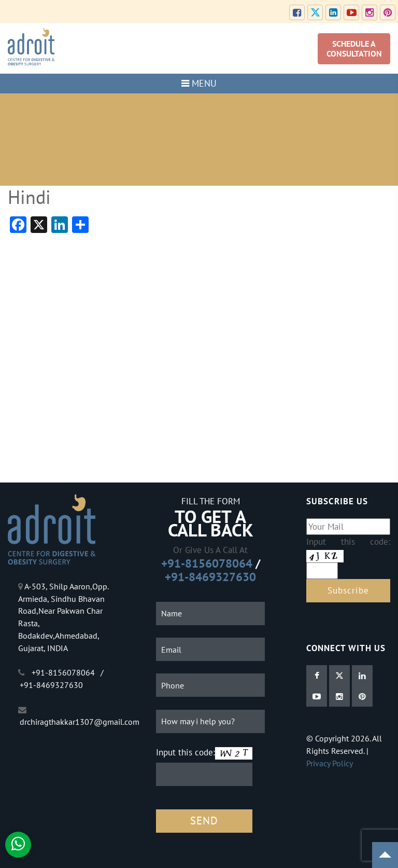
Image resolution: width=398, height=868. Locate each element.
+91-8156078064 (207, 563)
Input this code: (186, 752)
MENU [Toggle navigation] (199, 83)
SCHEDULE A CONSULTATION (354, 49)
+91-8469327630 (210, 577)
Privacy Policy (330, 763)
